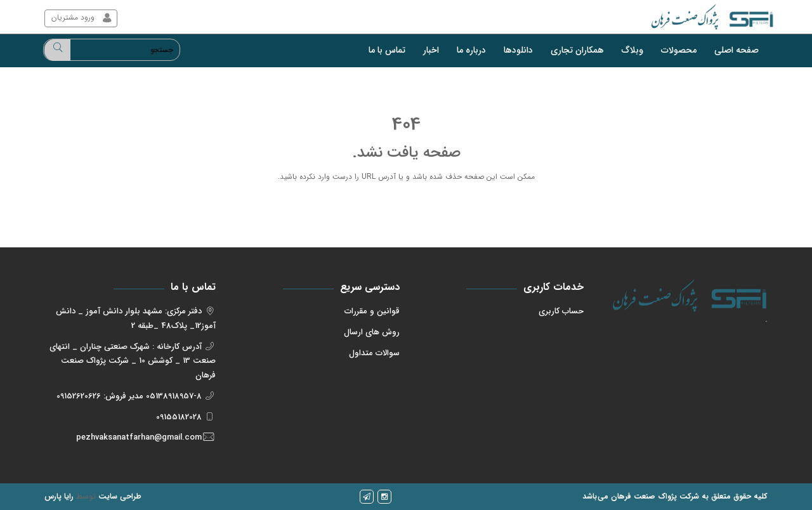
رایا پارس (59, 496)
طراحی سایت (120, 496)
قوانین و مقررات (372, 311)
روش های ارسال (372, 332)
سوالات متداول (374, 353)
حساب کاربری (561, 311)
